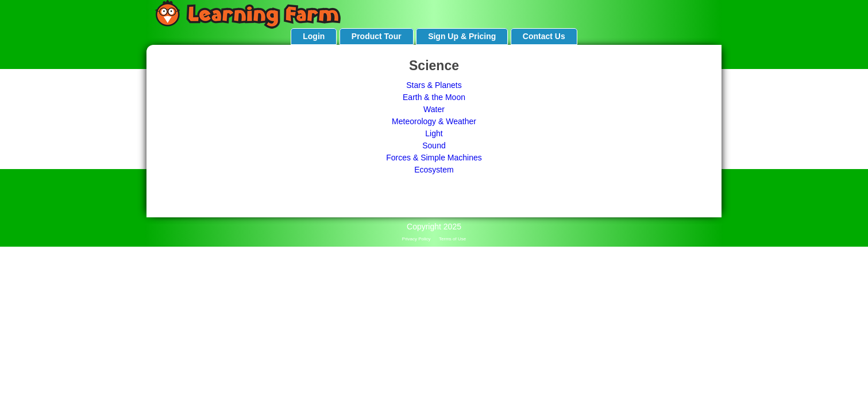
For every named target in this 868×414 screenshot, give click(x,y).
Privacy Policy (416, 239)
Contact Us (544, 36)
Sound (434, 145)
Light (434, 133)
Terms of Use (452, 239)
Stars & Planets (434, 85)
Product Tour (377, 36)
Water (434, 109)
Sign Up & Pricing (462, 36)
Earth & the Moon (434, 97)
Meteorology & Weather (434, 121)
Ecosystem (434, 170)
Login (314, 36)
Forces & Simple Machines (434, 158)
